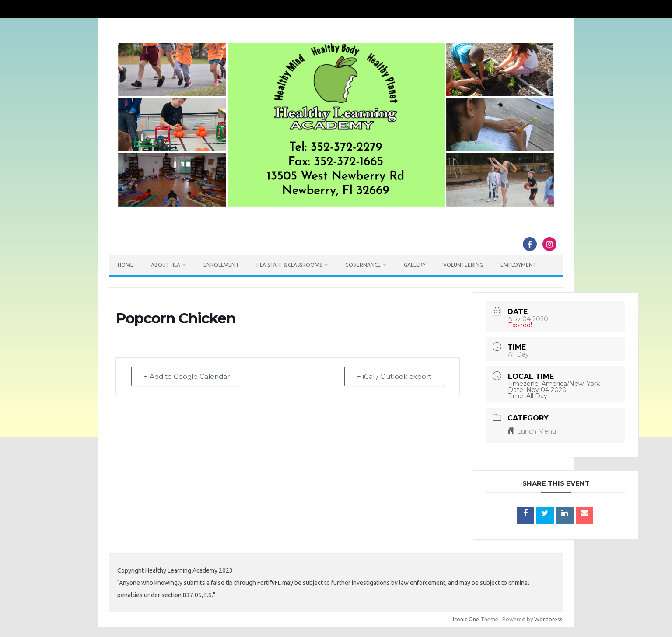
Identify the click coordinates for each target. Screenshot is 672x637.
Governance (363, 265)
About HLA (166, 265)
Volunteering (463, 265)
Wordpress (548, 619)
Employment (518, 265)
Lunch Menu (532, 431)
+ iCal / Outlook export (394, 376)
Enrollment (221, 265)
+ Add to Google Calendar (187, 376)
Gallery (415, 265)
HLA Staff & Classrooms (289, 265)
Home (126, 265)
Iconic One (466, 619)
